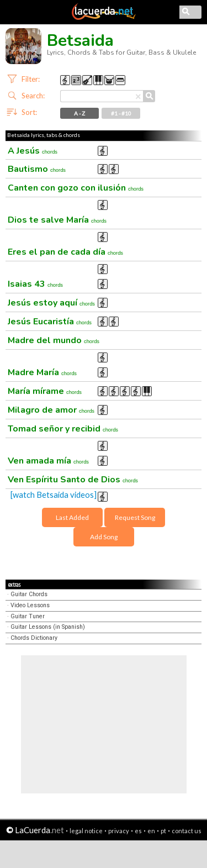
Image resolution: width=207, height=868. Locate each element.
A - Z (79, 113)
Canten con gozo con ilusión (76, 188)
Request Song (135, 517)
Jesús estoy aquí (51, 303)
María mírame (45, 391)
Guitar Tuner (28, 616)
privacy (119, 831)
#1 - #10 (121, 113)
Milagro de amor (51, 410)
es (138, 831)
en (151, 831)
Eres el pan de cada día (65, 252)
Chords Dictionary (34, 638)
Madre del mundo (54, 340)
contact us (187, 831)
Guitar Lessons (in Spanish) (48, 627)
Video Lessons (30, 605)
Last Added (72, 517)
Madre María (42, 372)
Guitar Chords (29, 594)
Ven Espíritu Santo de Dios (73, 480)
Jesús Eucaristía (50, 322)
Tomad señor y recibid (63, 429)
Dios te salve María (57, 220)
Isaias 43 (35, 284)
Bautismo (37, 169)
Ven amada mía (48, 461)
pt (163, 831)
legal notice (86, 831)
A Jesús (33, 151)
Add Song (104, 537)
